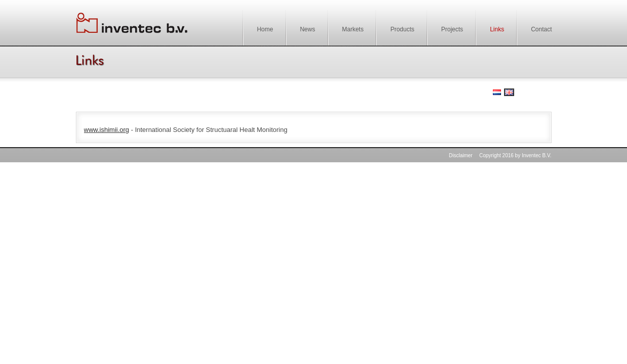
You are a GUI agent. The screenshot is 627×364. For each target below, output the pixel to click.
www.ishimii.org (107, 130)
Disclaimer (461, 155)
